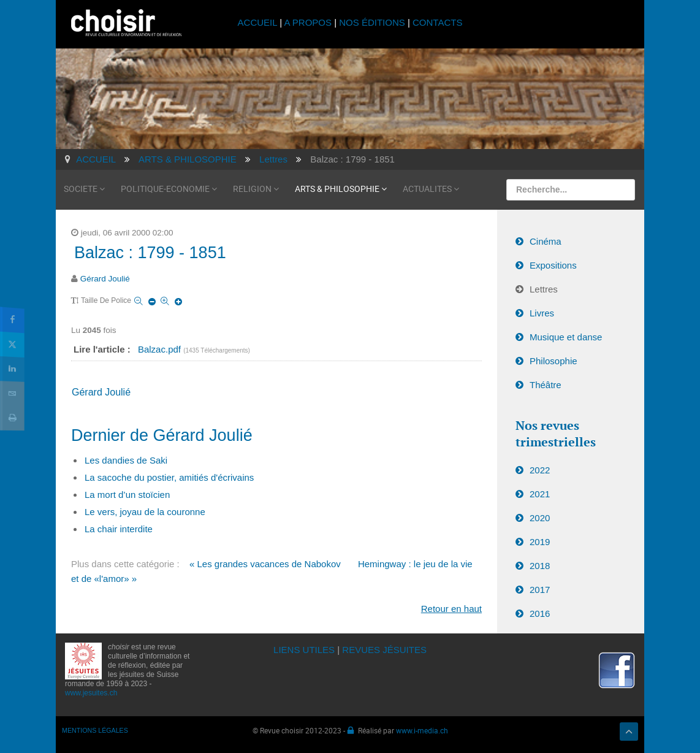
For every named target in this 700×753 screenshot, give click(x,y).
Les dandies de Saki (126, 460)
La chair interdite (119, 529)
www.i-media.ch (422, 730)
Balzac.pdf (161, 349)
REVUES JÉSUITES (384, 650)
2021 (540, 494)
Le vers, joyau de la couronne (145, 512)
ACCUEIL (259, 22)
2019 (540, 542)
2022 (540, 470)
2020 (540, 518)
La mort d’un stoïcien (127, 495)
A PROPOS (308, 22)
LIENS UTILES (304, 650)
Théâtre (546, 385)
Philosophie (554, 361)
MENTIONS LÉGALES (95, 730)
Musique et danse (566, 337)
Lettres (544, 289)
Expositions (553, 265)
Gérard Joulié (105, 279)
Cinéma (546, 241)
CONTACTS (437, 22)
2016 (540, 613)
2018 (540, 566)
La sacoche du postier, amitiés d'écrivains (169, 477)
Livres (542, 313)
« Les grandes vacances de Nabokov (265, 564)
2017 (540, 590)
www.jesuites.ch (91, 693)
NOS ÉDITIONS (372, 22)
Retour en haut (451, 609)
